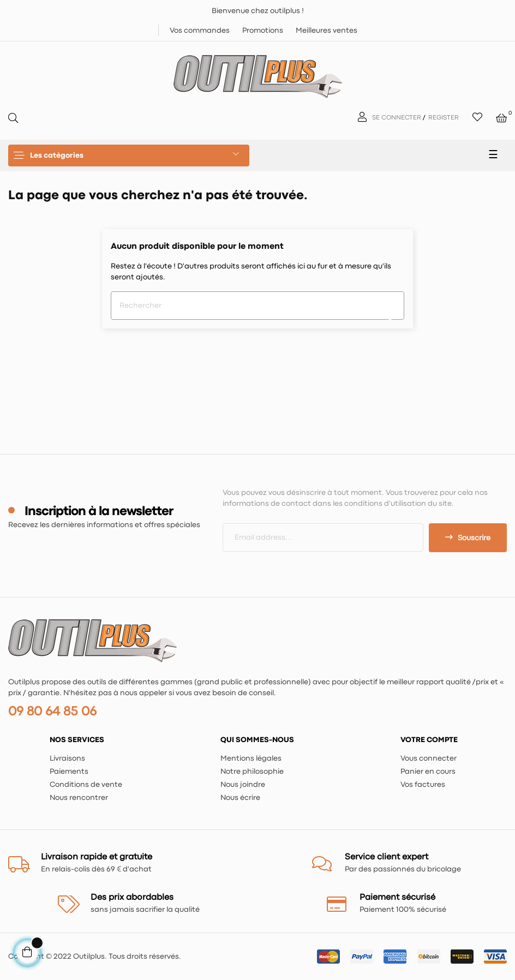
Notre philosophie (252, 772)
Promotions (263, 31)
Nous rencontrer (79, 798)
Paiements (69, 772)
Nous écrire (240, 798)
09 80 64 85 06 (52, 712)
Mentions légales (251, 758)
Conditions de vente (86, 785)
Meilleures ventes (327, 31)
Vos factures (423, 785)
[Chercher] (257, 306)
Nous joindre (243, 785)
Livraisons (67, 758)
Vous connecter (429, 758)
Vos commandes (200, 31)
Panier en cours (428, 772)
